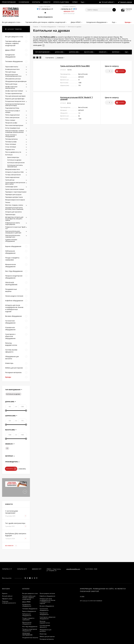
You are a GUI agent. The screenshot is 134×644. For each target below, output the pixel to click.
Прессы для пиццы (11, 84)
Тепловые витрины (11, 139)
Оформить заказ (7, 599)
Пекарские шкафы (11, 123)
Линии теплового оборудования (11, 136)
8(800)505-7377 (69, 11)
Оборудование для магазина (45, 630)
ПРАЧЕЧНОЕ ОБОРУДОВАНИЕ (27, 634)
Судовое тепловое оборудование (11, 240)
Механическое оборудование (27, 623)
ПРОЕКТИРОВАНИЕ (9, 2)
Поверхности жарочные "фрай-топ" (15, 228)
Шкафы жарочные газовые (14, 91)
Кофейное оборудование (47, 596)
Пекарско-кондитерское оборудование (30, 630)
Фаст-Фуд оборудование (30, 627)
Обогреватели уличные (13, 79)
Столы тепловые (11, 147)
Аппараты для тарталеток (14, 212)
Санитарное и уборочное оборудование (48, 618)
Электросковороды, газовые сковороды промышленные (14, 131)
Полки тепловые (11, 144)
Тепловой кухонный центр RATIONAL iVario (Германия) (14, 208)
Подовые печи (10, 149)
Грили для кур (10, 180)
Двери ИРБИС (26, 602)
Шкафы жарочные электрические (11, 87)
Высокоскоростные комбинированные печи (13, 75)
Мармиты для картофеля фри (15, 99)
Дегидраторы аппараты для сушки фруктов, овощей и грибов (14, 219)
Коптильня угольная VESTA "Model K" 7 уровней (77, 98)
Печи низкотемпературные (14, 125)
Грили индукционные (12, 177)
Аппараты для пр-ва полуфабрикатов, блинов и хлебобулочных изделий (47, 601)
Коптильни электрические (16, 163)
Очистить (22, 469)
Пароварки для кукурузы (13, 194)
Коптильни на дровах (14, 160)
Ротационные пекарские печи (15, 101)
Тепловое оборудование (48, 27)
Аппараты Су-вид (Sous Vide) (14, 172)
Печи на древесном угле (13, 152)
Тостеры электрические (13, 175)
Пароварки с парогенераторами (16, 192)
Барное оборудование (29, 611)
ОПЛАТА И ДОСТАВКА (61, 2)
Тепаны (8, 202)
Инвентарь (43, 634)
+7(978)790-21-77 (47, 9)
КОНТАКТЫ (36, 2)
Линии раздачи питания (47, 593)
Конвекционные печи (12, 69)
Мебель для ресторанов (47, 636)
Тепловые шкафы (11, 142)
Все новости (11, 546)
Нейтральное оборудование (27, 615)
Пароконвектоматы (12, 67)
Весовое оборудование (47, 606)
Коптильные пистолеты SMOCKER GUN (15, 166)
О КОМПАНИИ (24, 2)
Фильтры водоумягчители (45, 622)
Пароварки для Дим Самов (14, 197)
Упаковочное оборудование (44, 614)
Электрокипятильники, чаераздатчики (13, 236)
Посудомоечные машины (30, 638)
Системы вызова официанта (45, 626)
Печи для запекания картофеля (15, 96)
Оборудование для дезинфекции (16, 81)
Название (59, 57)
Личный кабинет (7, 596)
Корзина (5, 593)
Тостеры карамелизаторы (14, 93)
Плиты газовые (10, 120)
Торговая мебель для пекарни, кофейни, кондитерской (29, 598)
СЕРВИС (75, 2)
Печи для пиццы (11, 72)
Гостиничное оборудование (44, 609)
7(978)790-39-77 (22, 569)
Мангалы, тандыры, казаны (14, 205)
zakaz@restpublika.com (73, 569)
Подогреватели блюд (12, 108)
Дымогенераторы (13, 157)
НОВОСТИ (47, 2)
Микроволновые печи (13, 169)
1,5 (7, 448)
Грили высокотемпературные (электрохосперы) (15, 105)
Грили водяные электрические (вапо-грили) (15, 183)
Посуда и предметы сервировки (28, 619)
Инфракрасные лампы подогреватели (13, 224)
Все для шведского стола (30, 593)
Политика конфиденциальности (9, 602)
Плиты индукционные (12, 115)
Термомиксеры (10, 214)
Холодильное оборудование (27, 605)
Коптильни (62, 27)
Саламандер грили (11, 187)
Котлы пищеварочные (13, 128)
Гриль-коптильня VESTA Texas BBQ (75, 66)
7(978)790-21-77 (7, 569)
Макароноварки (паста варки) (15, 200)
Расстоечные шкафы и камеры (13, 111)
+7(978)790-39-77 (66, 9)
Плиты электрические (12, 117)
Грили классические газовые (15, 189)
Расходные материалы (47, 639)
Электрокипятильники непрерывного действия (13, 232)
